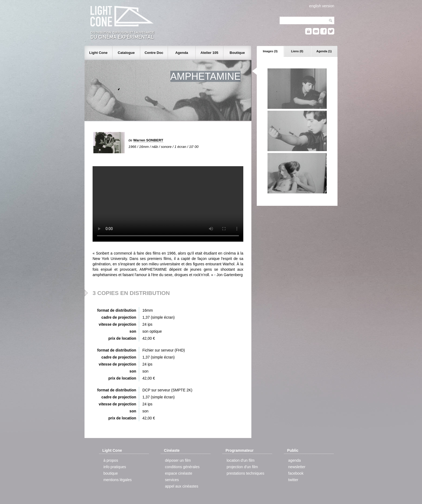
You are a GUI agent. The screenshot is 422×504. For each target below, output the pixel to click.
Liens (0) (297, 51)
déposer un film (178, 460)
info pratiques (115, 467)
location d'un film (241, 460)
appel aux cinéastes (182, 486)
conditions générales (182, 467)
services (172, 480)
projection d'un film (242, 467)
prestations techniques (245, 473)
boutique (111, 473)
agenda (295, 460)
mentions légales (117, 480)
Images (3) (270, 51)
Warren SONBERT (148, 140)
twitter (293, 480)
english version (322, 6)
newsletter (297, 467)
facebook (296, 473)
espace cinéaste (179, 473)
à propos (111, 460)
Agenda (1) (324, 51)
